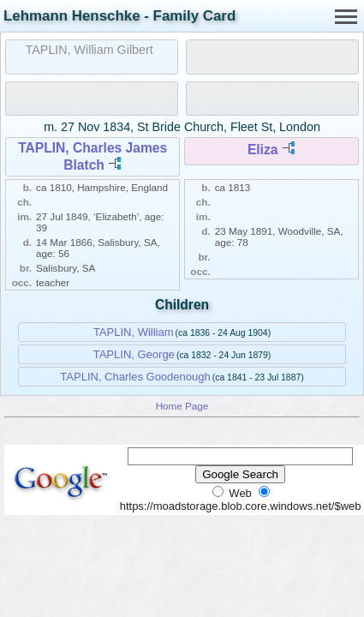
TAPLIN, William (134, 332)
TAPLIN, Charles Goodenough (135, 377)
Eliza (263, 150)
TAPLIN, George (134, 354)
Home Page (182, 406)
